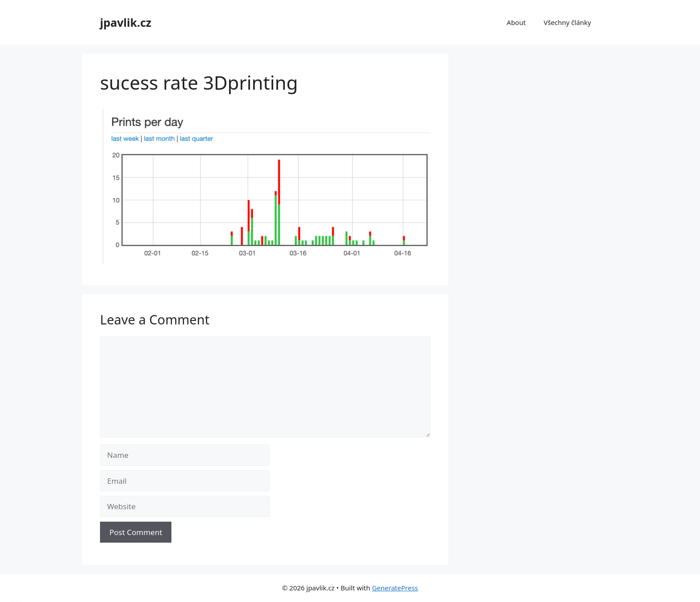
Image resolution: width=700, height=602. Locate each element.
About (516, 22)
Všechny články (567, 22)
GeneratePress (395, 588)
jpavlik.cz (126, 22)
